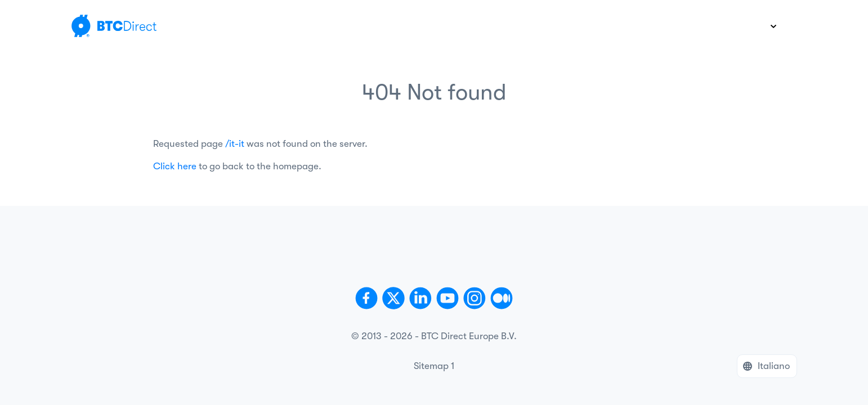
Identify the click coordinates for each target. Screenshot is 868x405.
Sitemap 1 (434, 366)
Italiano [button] (774, 366)
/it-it (235, 144)
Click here (175, 166)
